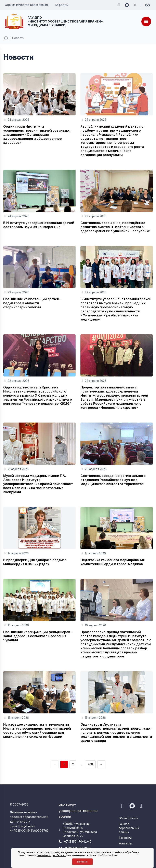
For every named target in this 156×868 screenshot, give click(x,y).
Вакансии (125, 838)
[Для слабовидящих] (147, 5)
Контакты (125, 843)
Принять (82, 862)
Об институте (128, 818)
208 (90, 764)
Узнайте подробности (51, 855)
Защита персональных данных (129, 828)
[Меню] (146, 22)
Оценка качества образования (27, 5)
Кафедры (62, 5)
